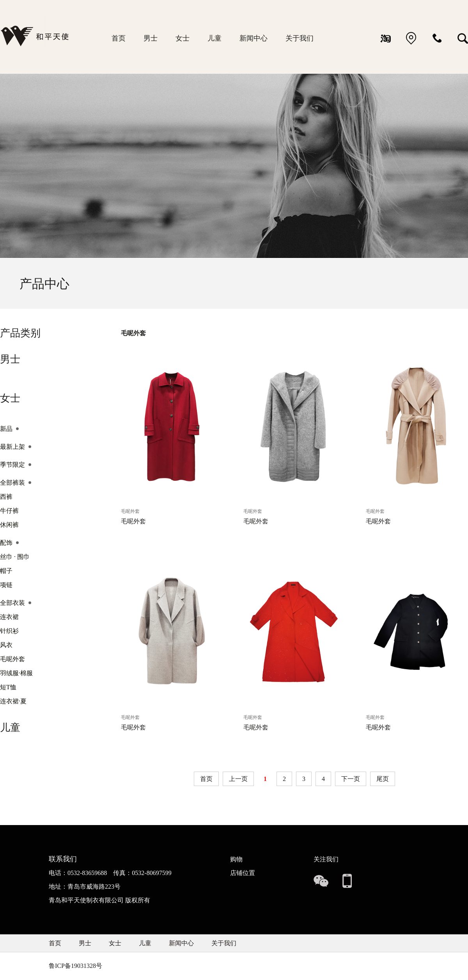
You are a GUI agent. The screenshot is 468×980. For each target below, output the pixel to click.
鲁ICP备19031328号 (75, 966)
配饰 (6, 543)
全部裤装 (12, 483)
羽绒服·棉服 (16, 673)
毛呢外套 (12, 659)
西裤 (6, 497)
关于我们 (300, 38)
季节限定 (12, 465)
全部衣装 (12, 603)
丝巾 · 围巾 (15, 557)
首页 (119, 38)
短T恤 (8, 687)
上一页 (238, 779)
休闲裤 (9, 525)
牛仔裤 (9, 511)
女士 (183, 38)
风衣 (6, 645)
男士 (151, 38)
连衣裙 (9, 617)
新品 (6, 429)
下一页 (351, 779)
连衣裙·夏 (13, 701)
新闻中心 (253, 38)
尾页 (383, 779)
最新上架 (12, 447)
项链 (6, 585)
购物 (236, 859)
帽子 (6, 571)
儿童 (214, 38)
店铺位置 (243, 873)
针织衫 (9, 631)
